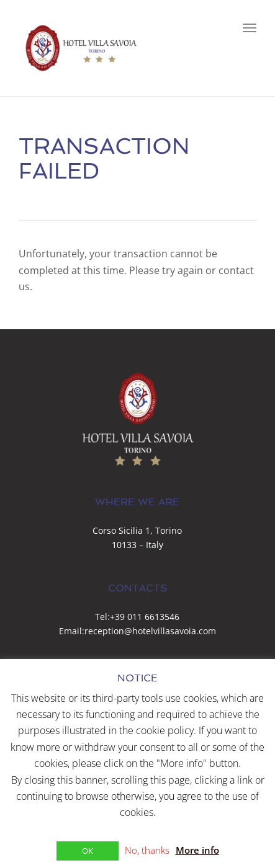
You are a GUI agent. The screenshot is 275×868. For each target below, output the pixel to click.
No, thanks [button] (147, 850)
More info (197, 850)
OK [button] (88, 851)
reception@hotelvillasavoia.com (150, 631)
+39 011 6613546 (145, 617)
